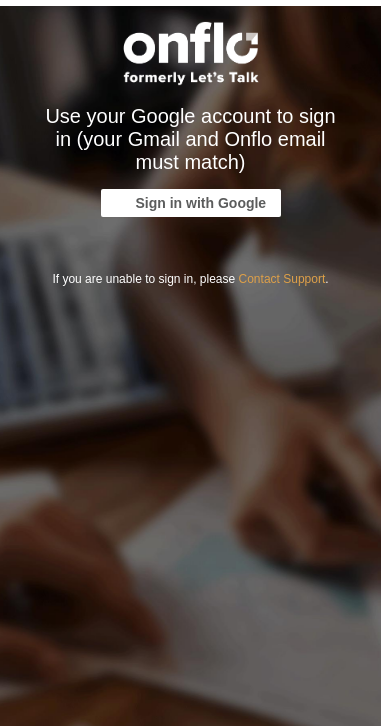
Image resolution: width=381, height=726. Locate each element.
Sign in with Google (201, 203)
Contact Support (282, 279)
